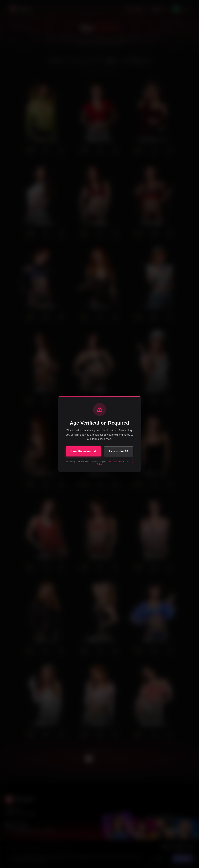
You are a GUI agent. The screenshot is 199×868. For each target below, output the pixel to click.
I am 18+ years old (83, 451)
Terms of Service (115, 462)
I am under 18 (119, 451)
